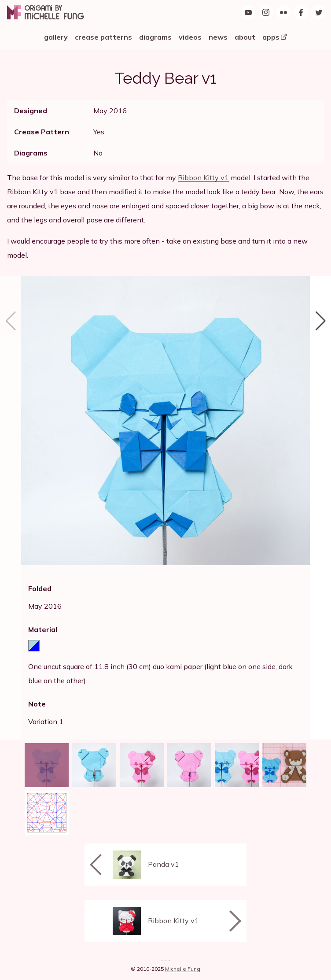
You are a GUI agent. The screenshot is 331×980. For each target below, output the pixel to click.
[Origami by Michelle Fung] (46, 12)
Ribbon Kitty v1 (203, 178)
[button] (320, 508)
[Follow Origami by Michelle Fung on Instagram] (266, 12)
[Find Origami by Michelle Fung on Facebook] (301, 12)
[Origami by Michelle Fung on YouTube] (248, 12)
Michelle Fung (183, 969)
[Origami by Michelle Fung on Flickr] (283, 12)
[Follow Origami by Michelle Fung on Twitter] (319, 12)
